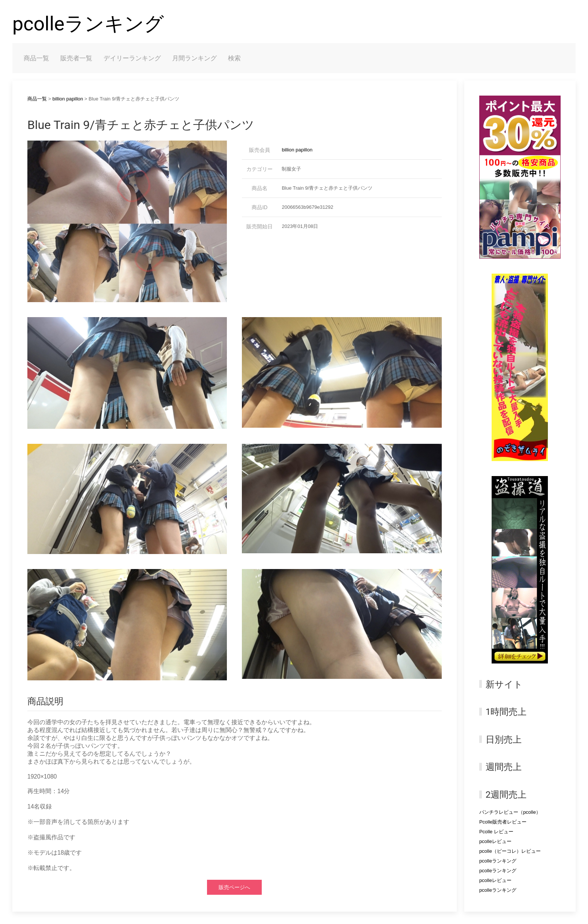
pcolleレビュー (495, 841)
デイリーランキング (132, 58)
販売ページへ (234, 887)
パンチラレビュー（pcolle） (510, 812)
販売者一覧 (76, 58)
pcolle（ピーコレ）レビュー (510, 851)
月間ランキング (194, 58)
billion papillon (68, 99)
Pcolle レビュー (496, 832)
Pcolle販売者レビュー (503, 822)
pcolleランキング (88, 24)
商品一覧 (36, 58)
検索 (234, 58)
